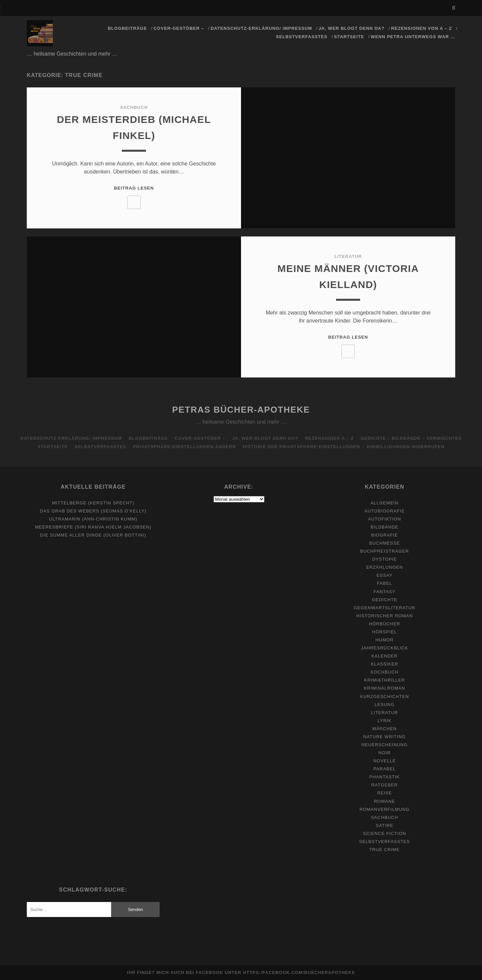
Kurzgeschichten (385, 696)
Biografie (385, 535)
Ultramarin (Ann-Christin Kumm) (93, 519)
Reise (385, 793)
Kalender (385, 656)
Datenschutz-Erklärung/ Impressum (261, 28)
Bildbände (384, 527)
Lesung (385, 705)
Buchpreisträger (385, 551)
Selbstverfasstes (302, 37)
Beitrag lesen (134, 188)
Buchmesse (385, 543)
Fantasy (385, 592)
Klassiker (385, 664)
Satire (385, 825)
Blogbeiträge (127, 28)
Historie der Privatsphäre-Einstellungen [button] (301, 447)
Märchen (384, 729)
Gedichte (385, 600)
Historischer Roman (384, 616)
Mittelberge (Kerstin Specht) (93, 503)
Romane (384, 801)
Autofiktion (384, 519)
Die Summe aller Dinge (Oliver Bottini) (93, 535)
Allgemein (385, 503)
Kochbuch (384, 672)
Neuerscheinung (385, 745)
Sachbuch (134, 107)
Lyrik (385, 721)
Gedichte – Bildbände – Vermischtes (411, 438)
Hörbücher (384, 624)
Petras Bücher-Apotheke (241, 410)
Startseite (349, 37)
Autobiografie (385, 511)
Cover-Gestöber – (179, 28)
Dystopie (385, 559)
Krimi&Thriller (385, 680)
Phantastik (384, 777)
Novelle (384, 761)
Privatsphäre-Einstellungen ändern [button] (184, 447)
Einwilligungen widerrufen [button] (406, 447)
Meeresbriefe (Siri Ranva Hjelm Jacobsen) (93, 527)
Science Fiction (384, 833)
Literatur (348, 256)
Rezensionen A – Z (329, 438)
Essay (385, 575)
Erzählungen (385, 567)
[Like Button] (134, 202)
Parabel (385, 769)
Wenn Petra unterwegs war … (413, 37)
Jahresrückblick (384, 648)
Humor (385, 640)
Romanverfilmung (384, 809)
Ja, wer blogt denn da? (352, 28)
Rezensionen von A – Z (421, 28)
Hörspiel (385, 632)
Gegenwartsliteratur (385, 608)
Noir (384, 753)
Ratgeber (384, 785)
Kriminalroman (384, 688)
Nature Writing (384, 737)
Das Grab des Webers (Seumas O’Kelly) (93, 511)
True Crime (384, 850)
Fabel (385, 583)
